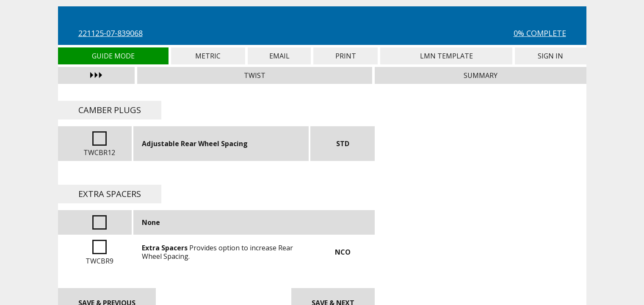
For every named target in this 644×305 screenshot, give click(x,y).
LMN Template (446, 56)
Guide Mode (113, 56)
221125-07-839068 (111, 33)
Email (279, 56)
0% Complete (540, 33)
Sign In (550, 56)
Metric (208, 56)
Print (345, 56)
